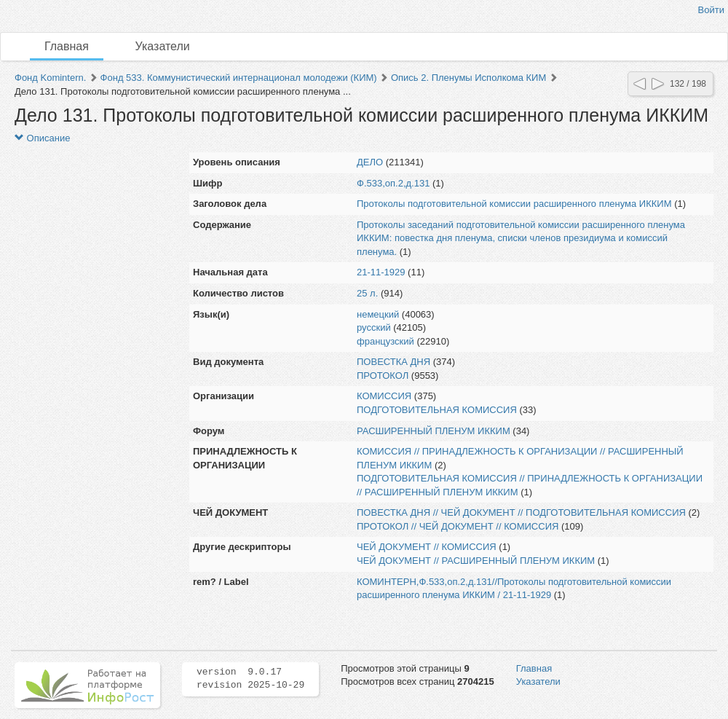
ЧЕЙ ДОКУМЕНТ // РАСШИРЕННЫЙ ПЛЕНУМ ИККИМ (476, 561)
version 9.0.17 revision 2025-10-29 (250, 679)
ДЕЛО (370, 162)
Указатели (163, 46)
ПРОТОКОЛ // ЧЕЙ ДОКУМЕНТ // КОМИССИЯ (458, 526)
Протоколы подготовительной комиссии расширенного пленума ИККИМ (514, 204)
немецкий (378, 314)
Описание (42, 138)
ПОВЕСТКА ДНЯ (393, 362)
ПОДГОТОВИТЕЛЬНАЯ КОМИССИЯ (437, 410)
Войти (711, 10)
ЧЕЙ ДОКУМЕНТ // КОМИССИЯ (427, 547)
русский (374, 327)
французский (385, 341)
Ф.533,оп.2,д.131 (393, 183)
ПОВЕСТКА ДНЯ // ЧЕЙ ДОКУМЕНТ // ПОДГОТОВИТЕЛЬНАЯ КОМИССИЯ (521, 512)
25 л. (367, 293)
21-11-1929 (381, 272)
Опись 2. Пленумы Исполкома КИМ (468, 78)
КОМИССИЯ (384, 396)
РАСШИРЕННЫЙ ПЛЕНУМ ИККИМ (434, 431)
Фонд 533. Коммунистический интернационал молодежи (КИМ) (239, 78)
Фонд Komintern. (50, 78)
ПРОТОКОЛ (383, 376)
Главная (67, 46)
